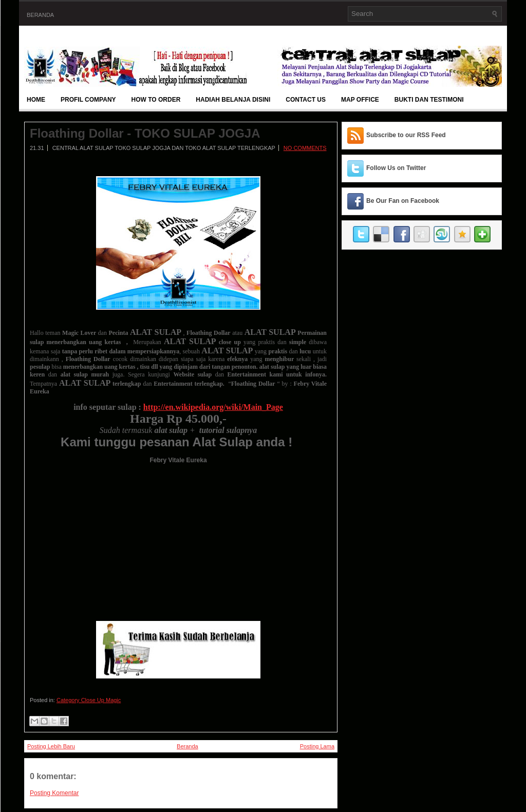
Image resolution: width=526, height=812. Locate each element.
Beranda (40, 15)
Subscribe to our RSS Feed (406, 135)
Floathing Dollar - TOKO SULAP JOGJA (145, 134)
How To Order (156, 100)
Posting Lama (317, 746)
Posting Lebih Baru (51, 746)
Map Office (360, 100)
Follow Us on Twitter (396, 168)
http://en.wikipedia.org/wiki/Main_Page (213, 407)
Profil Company (88, 100)
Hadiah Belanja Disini (233, 100)
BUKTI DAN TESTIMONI (429, 100)
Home (36, 100)
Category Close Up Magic (89, 700)
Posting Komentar (54, 793)
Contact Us (306, 100)
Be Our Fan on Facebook (403, 201)
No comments (305, 148)
